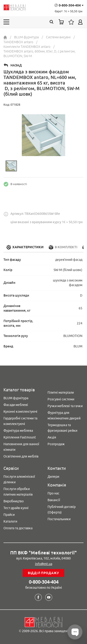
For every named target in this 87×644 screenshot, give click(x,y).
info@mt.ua (44, 564)
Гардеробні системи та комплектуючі (20, 421)
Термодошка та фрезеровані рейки (62, 428)
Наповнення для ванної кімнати (21, 447)
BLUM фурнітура (16, 398)
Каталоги (10, 521)
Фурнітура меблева (18, 431)
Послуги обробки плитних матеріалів (18, 492)
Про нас (53, 493)
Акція (52, 437)
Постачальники (59, 519)
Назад (16, 65)
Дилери (53, 477)
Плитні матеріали (61, 392)
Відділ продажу (43, 573)
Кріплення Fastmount (20, 437)
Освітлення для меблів (21, 456)
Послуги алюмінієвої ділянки (19, 479)
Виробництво (14, 501)
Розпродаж (56, 444)
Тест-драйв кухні (16, 508)
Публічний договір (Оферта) (62, 510)
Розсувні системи (61, 399)
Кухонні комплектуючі (20, 412)
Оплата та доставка (18, 528)
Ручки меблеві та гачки (65, 406)
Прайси (9, 515)
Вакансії (54, 500)
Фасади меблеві (16, 405)
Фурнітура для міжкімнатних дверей (64, 415)
